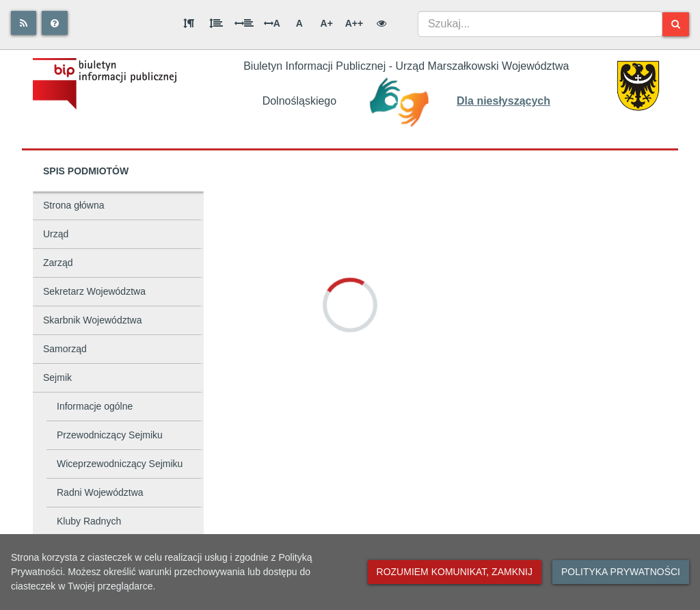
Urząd (56, 234)
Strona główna (74, 205)
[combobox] (540, 24)
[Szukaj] (676, 24)
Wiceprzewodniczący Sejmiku (120, 464)
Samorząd (65, 349)
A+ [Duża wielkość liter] (327, 23)
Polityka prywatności (621, 572)
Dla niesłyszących (503, 101)
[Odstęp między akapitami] (189, 23)
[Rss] (24, 23)
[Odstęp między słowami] (244, 23)
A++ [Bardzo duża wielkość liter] (354, 23)
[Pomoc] (55, 23)
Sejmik (57, 377)
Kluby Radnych (89, 521)
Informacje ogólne (95, 406)
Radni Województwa (100, 492)
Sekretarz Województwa (94, 291)
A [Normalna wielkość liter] (299, 23)
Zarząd (58, 263)
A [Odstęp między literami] (272, 23)
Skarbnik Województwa (92, 320)
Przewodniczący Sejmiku (110, 435)
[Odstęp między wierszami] (216, 23)
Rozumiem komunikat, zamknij (455, 572)
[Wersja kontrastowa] (381, 23)
